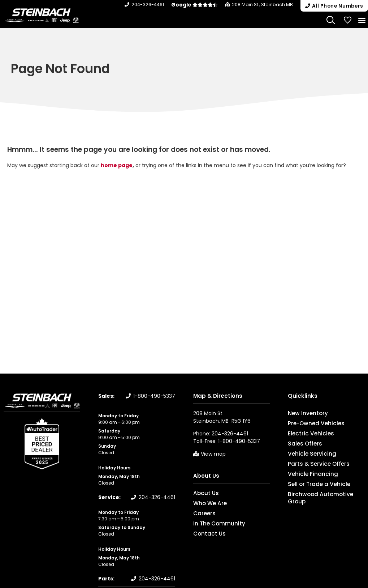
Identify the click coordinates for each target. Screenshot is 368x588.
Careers (202, 513)
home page (117, 165)
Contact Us (206, 534)
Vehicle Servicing (306, 454)
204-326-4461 (152, 5)
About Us (206, 476)
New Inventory (304, 413)
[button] (333, 6)
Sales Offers (301, 444)
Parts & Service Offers (312, 464)
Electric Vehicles (306, 433)
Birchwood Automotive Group (321, 494)
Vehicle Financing (307, 474)
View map (213, 454)
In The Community (214, 523)
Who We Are (207, 503)
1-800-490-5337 (154, 396)
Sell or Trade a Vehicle (312, 484)
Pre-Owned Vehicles (310, 423)
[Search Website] (331, 20)
